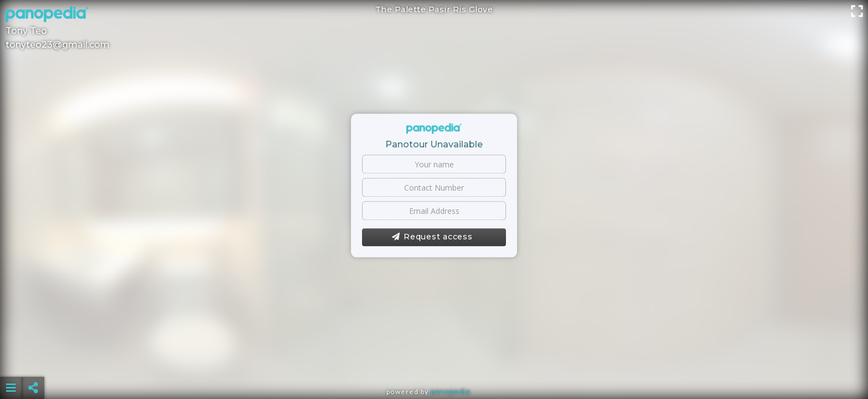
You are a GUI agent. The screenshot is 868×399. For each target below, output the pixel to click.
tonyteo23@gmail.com (58, 45)
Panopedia (451, 392)
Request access (432, 237)
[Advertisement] (434, 360)
